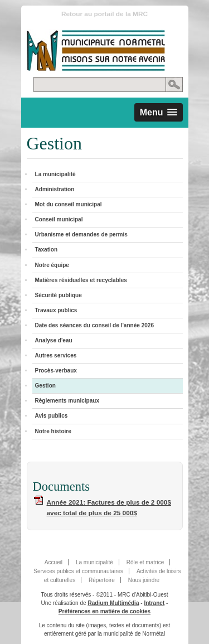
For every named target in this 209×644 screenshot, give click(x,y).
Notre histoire (53, 431)
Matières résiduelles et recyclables (81, 280)
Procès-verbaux (56, 371)
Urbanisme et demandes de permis (81, 234)
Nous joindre (144, 580)
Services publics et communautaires (78, 571)
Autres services (56, 355)
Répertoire (102, 580)
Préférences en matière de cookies (104, 611)
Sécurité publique (59, 295)
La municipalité (55, 174)
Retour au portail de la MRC (104, 14)
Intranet (154, 603)
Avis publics (52, 416)
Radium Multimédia (113, 603)
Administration (55, 189)
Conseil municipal (59, 219)
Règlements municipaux (67, 401)
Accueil (54, 562)
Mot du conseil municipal (69, 204)
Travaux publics (56, 310)
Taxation (47, 250)
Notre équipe (52, 265)
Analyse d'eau (54, 340)
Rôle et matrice (145, 562)
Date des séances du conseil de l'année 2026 (94, 325)
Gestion (45, 386)
